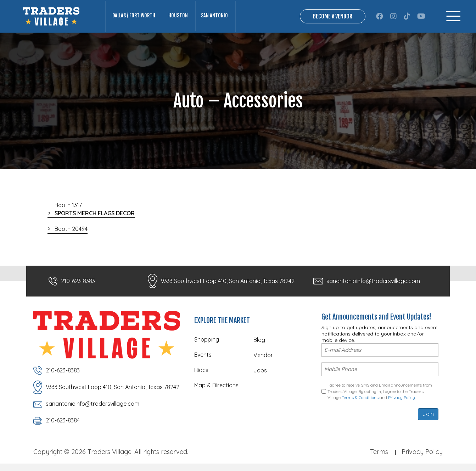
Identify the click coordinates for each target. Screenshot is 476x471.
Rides (201, 370)
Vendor (263, 355)
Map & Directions (216, 385)
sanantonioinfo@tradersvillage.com (373, 281)
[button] (380, 16)
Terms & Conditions (360, 396)
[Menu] (453, 16)
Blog (259, 340)
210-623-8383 (78, 281)
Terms (379, 452)
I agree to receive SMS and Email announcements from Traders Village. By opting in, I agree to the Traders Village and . (380, 390)
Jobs (260, 370)
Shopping (207, 339)
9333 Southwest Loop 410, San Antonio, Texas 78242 (228, 281)
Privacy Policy (402, 396)
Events (203, 355)
